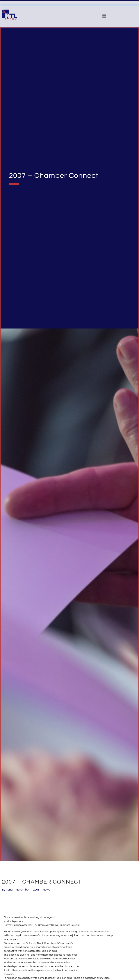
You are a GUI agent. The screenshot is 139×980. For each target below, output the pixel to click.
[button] (104, 16)
